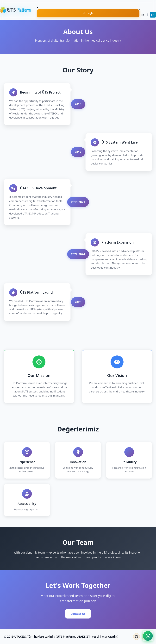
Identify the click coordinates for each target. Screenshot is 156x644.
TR (142, 15)
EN (153, 15)
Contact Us (78, 614)
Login (88, 13)
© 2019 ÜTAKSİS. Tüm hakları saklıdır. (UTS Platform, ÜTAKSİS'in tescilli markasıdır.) (61, 637)
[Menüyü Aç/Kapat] (34, 10)
